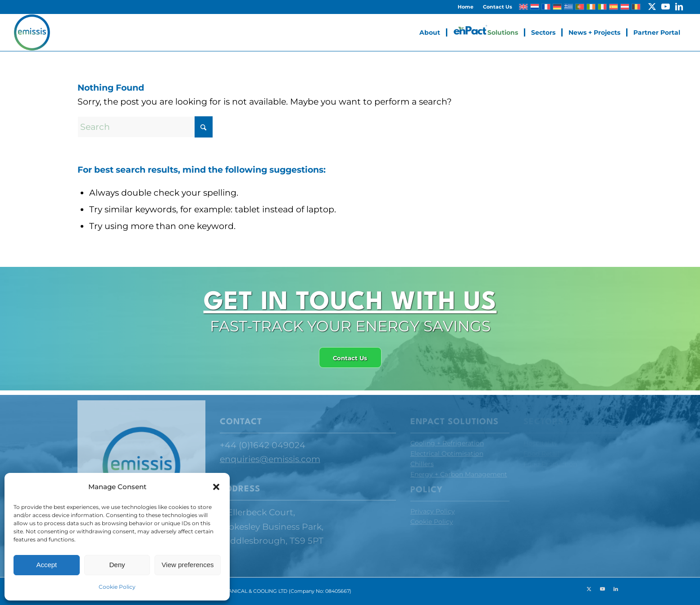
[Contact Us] (347, 358)
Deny (117, 565)
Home (466, 7)
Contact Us (498, 7)
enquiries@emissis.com (270, 459)
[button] (216, 487)
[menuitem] (466, 7)
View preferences (188, 565)
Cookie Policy (117, 587)
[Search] (145, 127)
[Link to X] (652, 7)
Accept (46, 565)
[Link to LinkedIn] (679, 7)
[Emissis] (32, 32)
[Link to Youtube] (666, 7)
